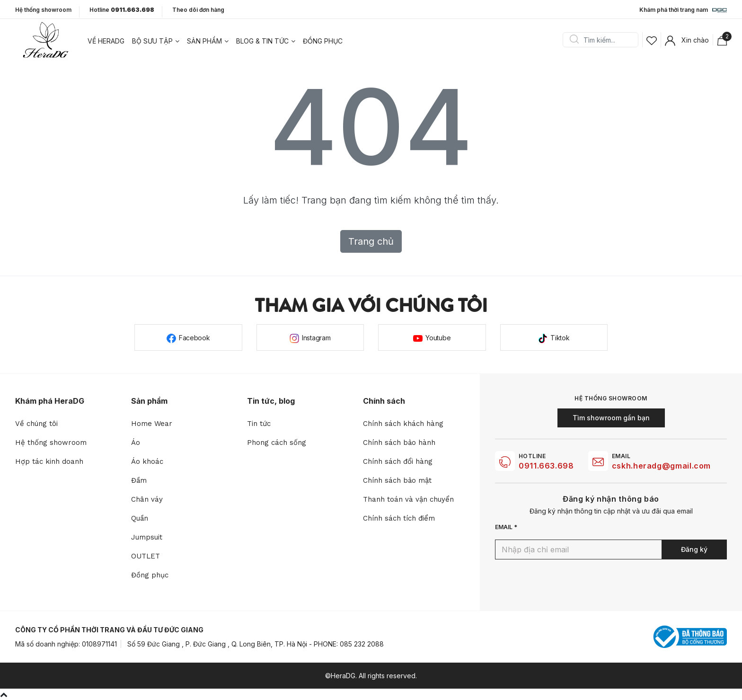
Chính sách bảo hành (399, 443)
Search (574, 40)
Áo (136, 443)
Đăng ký (694, 549)
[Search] (604, 40)
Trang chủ (371, 241)
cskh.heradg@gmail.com (661, 466)
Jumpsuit (147, 537)
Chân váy (147, 499)
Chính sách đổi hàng (398, 461)
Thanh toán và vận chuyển (408, 499)
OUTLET (146, 556)
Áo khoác (147, 461)
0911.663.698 (546, 466)
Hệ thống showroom (43, 10)
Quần (140, 518)
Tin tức (259, 424)
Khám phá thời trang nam (683, 10)
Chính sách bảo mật (397, 480)
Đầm (139, 480)
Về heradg (106, 41)
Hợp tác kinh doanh (49, 461)
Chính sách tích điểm (399, 518)
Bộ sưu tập (152, 41)
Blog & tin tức (262, 41)
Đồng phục (323, 41)
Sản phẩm (204, 41)
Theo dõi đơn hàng (198, 10)
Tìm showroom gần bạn (611, 418)
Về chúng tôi (36, 424)
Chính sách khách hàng (403, 424)
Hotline (122, 10)
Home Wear (152, 424)
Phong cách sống (277, 443)
